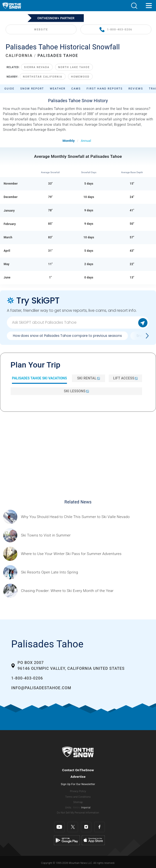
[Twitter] (73, 827)
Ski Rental (88, 378)
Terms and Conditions (78, 797)
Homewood (80, 77)
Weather (58, 89)
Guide (9, 89)
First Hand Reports (105, 89)
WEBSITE (41, 30)
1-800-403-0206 (116, 30)
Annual (86, 141)
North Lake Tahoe (74, 67)
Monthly (69, 141)
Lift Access (125, 378)
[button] (134, 6)
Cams (76, 89)
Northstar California (43, 77)
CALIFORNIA (19, 56)
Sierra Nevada (37, 67)
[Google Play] (67, 840)
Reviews (136, 89)
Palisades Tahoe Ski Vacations (39, 378)
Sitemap (78, 802)
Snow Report (32, 89)
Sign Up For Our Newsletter (78, 784)
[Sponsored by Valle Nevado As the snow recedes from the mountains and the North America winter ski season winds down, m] (75, 517)
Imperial (86, 808)
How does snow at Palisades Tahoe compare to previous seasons (67, 336)
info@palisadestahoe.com (41, 688)
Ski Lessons (76, 391)
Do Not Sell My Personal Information (78, 813)
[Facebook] (100, 827)
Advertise (78, 777)
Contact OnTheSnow (78, 770)
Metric (77, 808)
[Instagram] (86, 827)
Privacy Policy (78, 791)
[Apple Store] (93, 840)
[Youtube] (59, 827)
